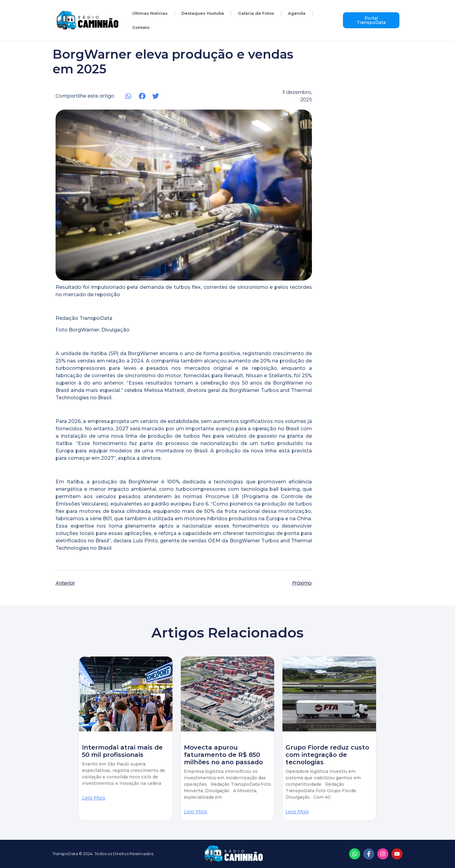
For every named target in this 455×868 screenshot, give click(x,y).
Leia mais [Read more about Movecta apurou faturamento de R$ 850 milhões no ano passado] (196, 812)
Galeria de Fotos (256, 13)
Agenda (297, 13)
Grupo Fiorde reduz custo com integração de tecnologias (327, 755)
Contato (141, 27)
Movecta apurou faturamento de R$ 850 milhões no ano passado (223, 755)
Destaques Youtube (203, 13)
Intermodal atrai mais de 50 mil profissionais (122, 751)
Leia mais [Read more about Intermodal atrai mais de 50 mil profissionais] (94, 798)
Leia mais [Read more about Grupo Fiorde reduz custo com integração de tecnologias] (297, 812)
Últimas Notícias (150, 13)
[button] (128, 96)
